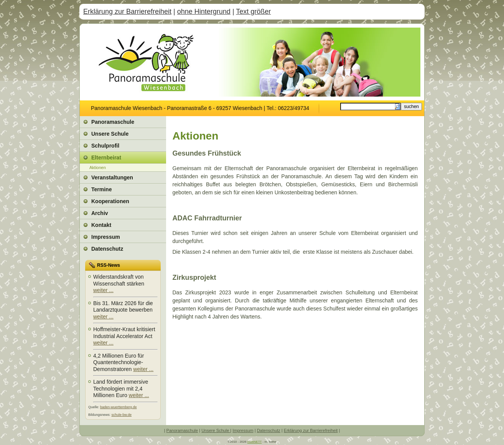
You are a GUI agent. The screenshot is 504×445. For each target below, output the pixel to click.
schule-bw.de (122, 415)
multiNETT (255, 442)
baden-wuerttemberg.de (119, 407)
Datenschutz (269, 430)
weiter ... (103, 290)
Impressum (243, 430)
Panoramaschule (182, 430)
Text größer (253, 11)
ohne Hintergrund (204, 11)
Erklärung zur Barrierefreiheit (127, 11)
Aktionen (98, 167)
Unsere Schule (216, 430)
